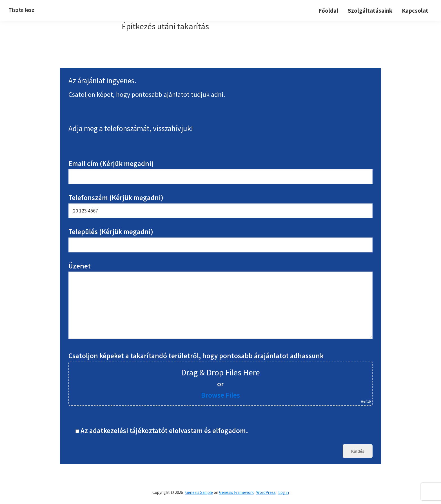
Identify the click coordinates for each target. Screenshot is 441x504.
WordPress (266, 492)
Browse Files (220, 395)
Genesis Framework (236, 492)
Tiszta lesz (21, 10)
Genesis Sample (199, 492)
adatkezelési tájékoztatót (128, 431)
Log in (284, 492)
